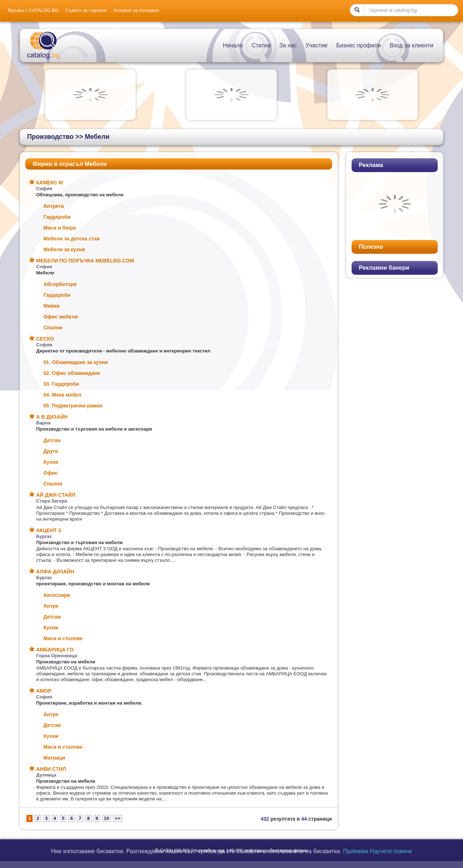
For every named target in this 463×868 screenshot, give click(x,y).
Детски (52, 617)
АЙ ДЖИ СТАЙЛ (56, 495)
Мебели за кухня (64, 249)
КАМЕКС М (50, 183)
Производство (50, 137)
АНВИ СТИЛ (51, 769)
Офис (51, 473)
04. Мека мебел (62, 395)
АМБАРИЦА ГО (55, 650)
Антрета (54, 206)
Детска (52, 440)
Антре (51, 606)
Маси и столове (63, 638)
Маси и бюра (60, 228)
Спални (53, 328)
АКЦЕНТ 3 (49, 530)
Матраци (54, 758)
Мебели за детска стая (72, 239)
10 (106, 818)
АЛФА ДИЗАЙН (55, 572)
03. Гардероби (61, 384)
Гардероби (57, 217)
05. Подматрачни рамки (73, 406)
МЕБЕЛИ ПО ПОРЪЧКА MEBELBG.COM (85, 261)
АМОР (44, 691)
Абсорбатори (60, 284)
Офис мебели (61, 317)
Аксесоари (57, 595)
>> (118, 818)
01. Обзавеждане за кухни (76, 362)
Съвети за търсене (86, 10)
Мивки (52, 306)
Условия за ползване (136, 10)
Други (51, 451)
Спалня (53, 484)
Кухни (51, 628)
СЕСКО (45, 339)
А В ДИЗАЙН (52, 417)
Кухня (51, 462)
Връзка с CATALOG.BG (33, 10)
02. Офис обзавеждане (72, 373)
